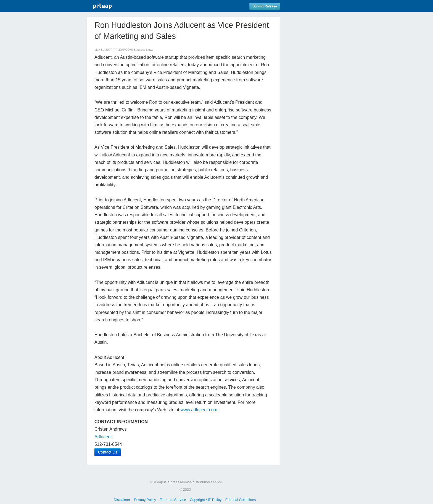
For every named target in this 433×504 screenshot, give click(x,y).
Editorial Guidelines (241, 500)
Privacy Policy (145, 500)
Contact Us (108, 452)
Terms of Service (173, 500)
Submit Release (265, 6)
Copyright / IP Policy (206, 500)
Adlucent (103, 437)
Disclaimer (122, 500)
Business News (143, 50)
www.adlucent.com (199, 410)
